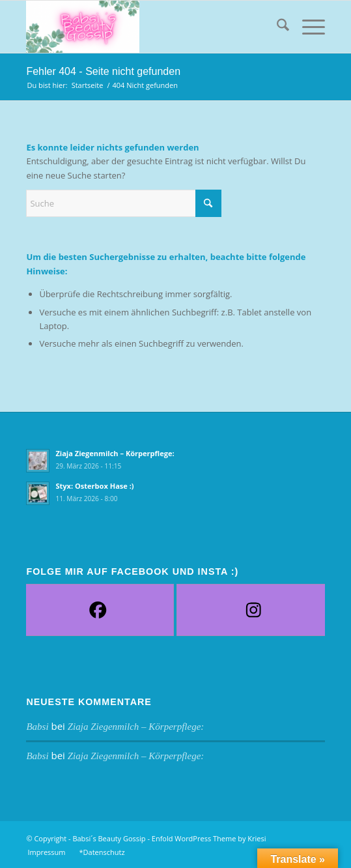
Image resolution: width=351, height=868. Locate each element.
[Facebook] (97, 610)
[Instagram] (253, 610)
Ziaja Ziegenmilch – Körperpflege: (115, 453)
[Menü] (307, 27)
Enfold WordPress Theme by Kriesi (209, 838)
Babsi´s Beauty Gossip (109, 838)
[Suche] (276, 27)
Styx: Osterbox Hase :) (94, 486)
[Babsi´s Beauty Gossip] (146, 27)
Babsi (37, 727)
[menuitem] (276, 27)
